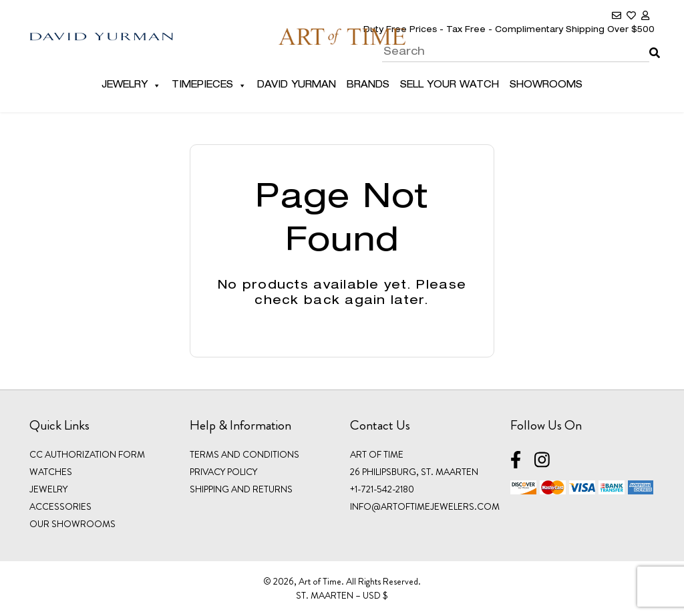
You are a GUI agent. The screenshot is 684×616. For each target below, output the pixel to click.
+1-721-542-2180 (382, 489)
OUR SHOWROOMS (72, 524)
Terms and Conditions (244, 454)
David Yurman (297, 86)
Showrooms (546, 86)
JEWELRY (48, 489)
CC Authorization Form (87, 454)
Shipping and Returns (241, 489)
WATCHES (51, 472)
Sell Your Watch (450, 86)
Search (652, 43)
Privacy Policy (223, 472)
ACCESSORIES (60, 506)
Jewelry (131, 86)
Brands (368, 86)
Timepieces (209, 86)
